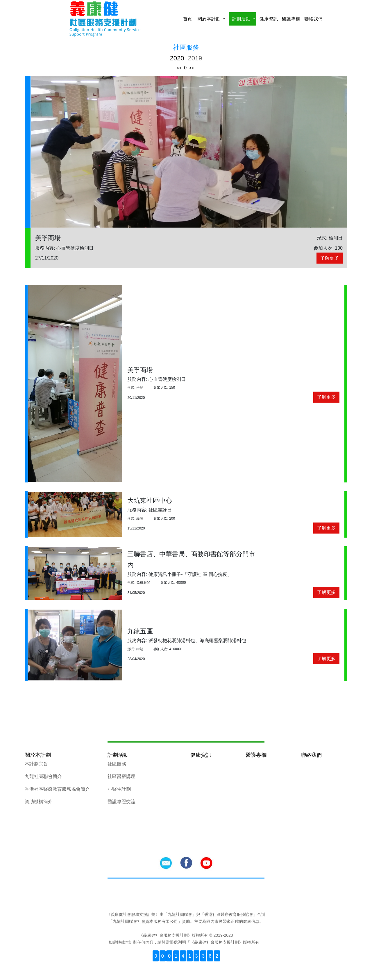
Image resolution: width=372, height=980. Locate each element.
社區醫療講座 (121, 776)
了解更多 (330, 258)
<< (179, 68)
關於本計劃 (209, 19)
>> (192, 68)
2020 (177, 58)
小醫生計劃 (119, 789)
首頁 (188, 19)
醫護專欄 (291, 19)
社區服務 (117, 764)
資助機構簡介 (39, 802)
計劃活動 (241, 19)
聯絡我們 (313, 19)
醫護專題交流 (121, 802)
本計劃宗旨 (36, 764)
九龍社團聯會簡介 (43, 776)
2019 (195, 58)
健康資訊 (269, 19)
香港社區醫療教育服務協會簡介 (57, 789)
